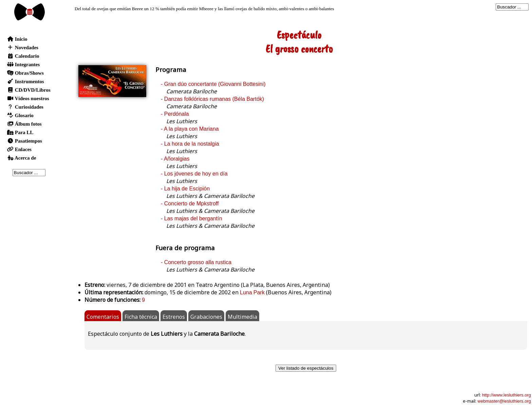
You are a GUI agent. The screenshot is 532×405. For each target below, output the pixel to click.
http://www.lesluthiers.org (506, 395)
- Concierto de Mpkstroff (190, 204)
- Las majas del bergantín (192, 218)
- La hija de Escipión (185, 189)
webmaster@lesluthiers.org (504, 401)
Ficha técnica (141, 317)
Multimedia (242, 317)
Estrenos (174, 317)
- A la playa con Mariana (190, 129)
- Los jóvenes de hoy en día (194, 174)
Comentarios (103, 317)
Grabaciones (206, 317)
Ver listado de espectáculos (306, 368)
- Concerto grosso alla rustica (196, 262)
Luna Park (252, 292)
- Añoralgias (175, 159)
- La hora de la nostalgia (190, 144)
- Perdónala (175, 114)
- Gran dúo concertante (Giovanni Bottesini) (213, 84)
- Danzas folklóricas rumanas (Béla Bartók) (212, 99)
